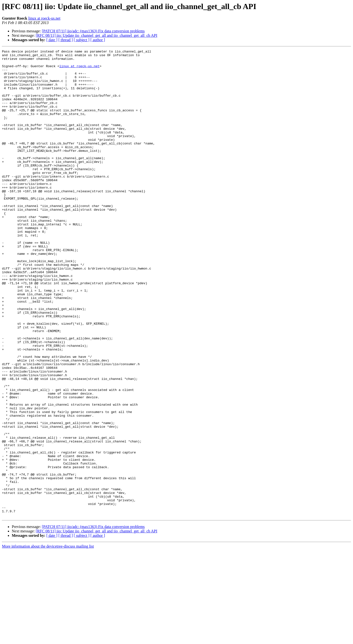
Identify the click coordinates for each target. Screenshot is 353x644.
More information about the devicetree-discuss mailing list (48, 640)
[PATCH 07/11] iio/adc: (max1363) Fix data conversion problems (93, 31)
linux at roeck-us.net (44, 18)
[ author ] (98, 40)
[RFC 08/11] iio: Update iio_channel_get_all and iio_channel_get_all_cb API (97, 35)
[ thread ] (66, 40)
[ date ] (52, 40)
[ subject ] (82, 40)
